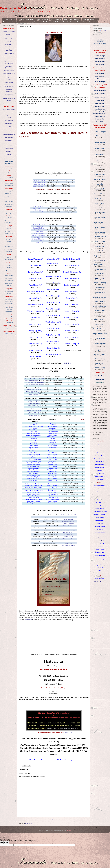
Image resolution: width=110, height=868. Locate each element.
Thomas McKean (38, 228)
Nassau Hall (73, 530)
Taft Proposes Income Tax (90, 19)
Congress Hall (68, 543)
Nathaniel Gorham (38, 239)
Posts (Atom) (28, 823)
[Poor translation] (6, 843)
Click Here (67, 363)
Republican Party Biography (26, 19)
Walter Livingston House (68, 539)
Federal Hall (68, 541)
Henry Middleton (39, 182)
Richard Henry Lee (38, 235)
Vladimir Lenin (100, 538)
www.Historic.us (56, 703)
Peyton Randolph (39, 180)
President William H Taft (17, 8)
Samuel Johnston (38, 226)
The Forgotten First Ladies (11, 22)
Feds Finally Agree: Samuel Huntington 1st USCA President (69, 22)
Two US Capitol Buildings (68, 545)
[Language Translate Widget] (101, 28)
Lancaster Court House (68, 524)
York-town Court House (68, 526)
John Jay (38, 210)
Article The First (44, 22)
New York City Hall (68, 537)
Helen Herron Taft (56, 19)
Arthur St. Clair (38, 241)
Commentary (93, 22)
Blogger (69, 830)
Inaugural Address (42, 19)
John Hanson (38, 230)
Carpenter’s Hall (72, 515)
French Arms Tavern (68, 534)
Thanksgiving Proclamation (72, 19)
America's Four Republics (29, 22)
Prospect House (65, 530)
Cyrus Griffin (38, 243)
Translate (102, 31)
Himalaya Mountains (100, 582)
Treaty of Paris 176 (8, 73)
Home (54, 820)
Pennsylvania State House (68, 517)
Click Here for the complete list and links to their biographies (54, 760)
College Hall (64, 528)
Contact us (29, 620)
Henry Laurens (38, 208)
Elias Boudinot (38, 232)
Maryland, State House (68, 532)
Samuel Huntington (38, 212)
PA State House (72, 528)
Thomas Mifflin (38, 233)
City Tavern (64, 515)
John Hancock (38, 186)
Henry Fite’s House (68, 519)
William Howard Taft (9, 19)
